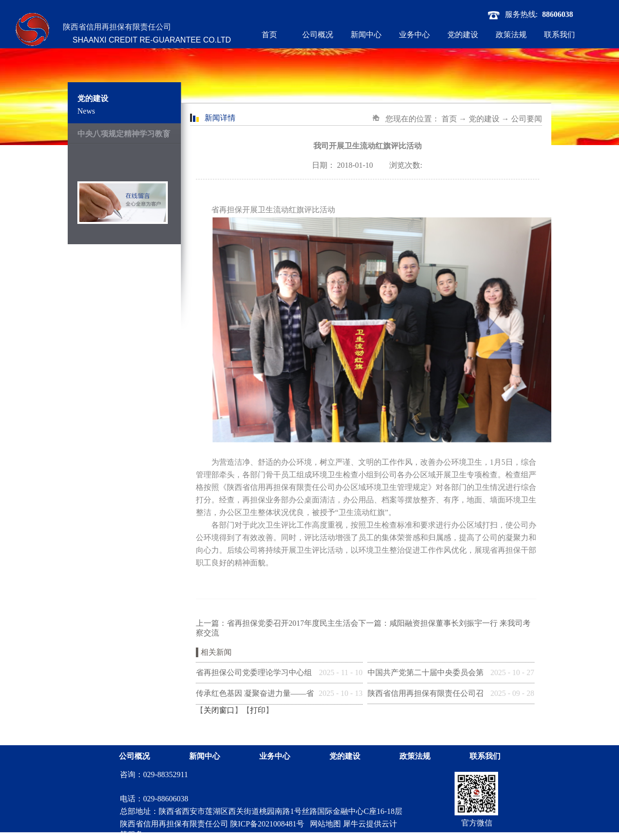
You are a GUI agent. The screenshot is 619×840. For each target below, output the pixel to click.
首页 (269, 35)
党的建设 (484, 119)
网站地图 (324, 824)
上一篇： (277, 623)
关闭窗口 (219, 710)
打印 (258, 710)
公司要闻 (527, 119)
